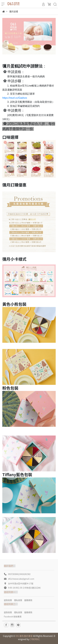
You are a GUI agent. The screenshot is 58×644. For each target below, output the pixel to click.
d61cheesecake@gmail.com (21, 579)
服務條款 (28, 600)
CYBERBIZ (35, 639)
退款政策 (8, 600)
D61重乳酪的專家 (24, 636)
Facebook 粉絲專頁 (13, 616)
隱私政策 (18, 600)
